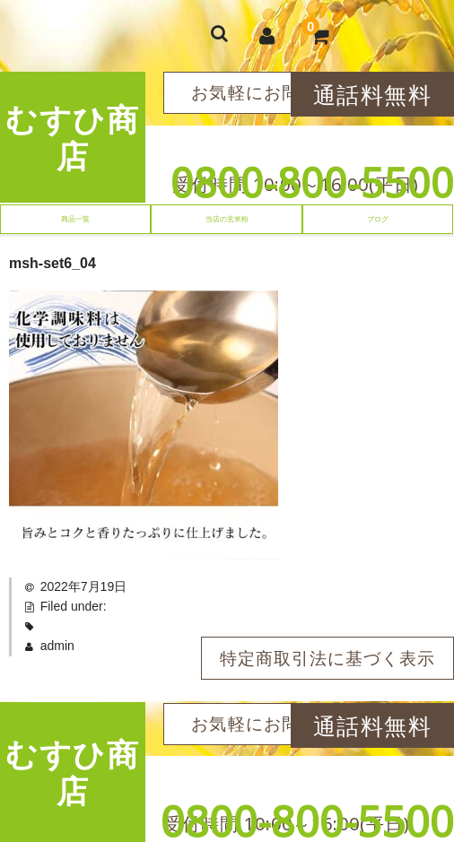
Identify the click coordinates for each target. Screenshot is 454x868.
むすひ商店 (72, 137)
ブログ (378, 219)
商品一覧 (75, 219)
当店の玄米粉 (227, 219)
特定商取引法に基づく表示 (327, 658)
